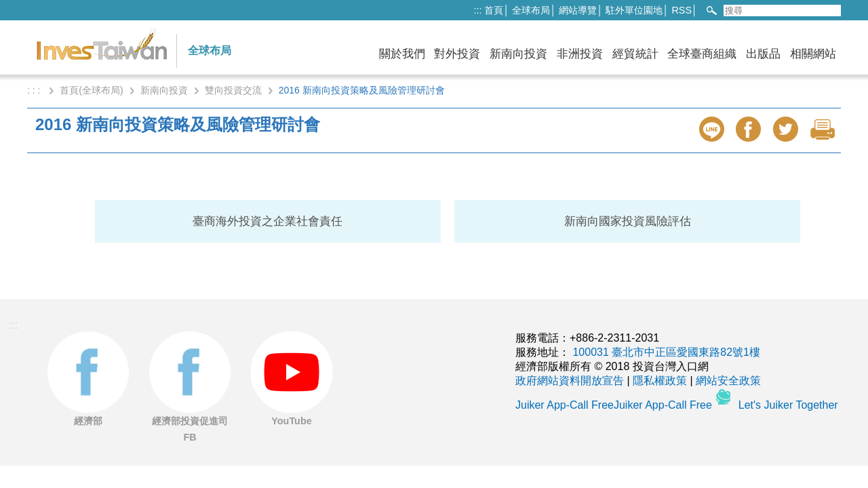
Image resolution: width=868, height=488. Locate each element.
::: (477, 10)
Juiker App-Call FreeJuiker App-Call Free (615, 405)
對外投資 (457, 54)
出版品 (763, 54)
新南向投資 (518, 54)
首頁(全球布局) (91, 90)
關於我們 (402, 54)
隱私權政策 (660, 381)
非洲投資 (580, 54)
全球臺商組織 (702, 54)
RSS (682, 10)
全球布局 (531, 10)
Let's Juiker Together (788, 405)
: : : (35, 90)
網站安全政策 (728, 381)
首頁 (494, 10)
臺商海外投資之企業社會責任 (268, 221)
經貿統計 (635, 54)
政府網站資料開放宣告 (570, 381)
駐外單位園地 (634, 10)
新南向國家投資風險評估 (628, 221)
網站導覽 (578, 10)
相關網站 (813, 54)
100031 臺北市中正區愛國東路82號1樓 (666, 352)
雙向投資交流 (233, 90)
